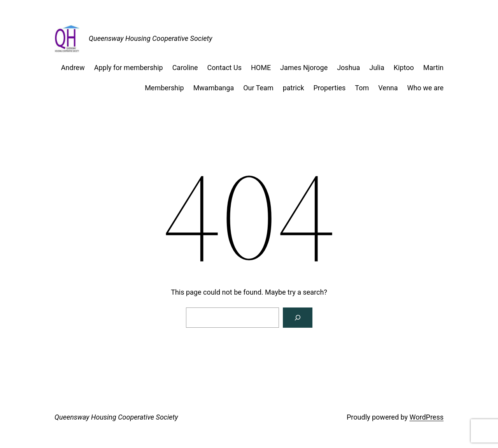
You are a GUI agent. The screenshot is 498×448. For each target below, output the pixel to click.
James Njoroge (304, 68)
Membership (164, 88)
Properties (330, 88)
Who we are (425, 88)
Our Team (258, 88)
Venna (388, 88)
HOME (261, 68)
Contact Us (224, 68)
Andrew (73, 68)
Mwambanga (214, 88)
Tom (362, 88)
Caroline (185, 68)
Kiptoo (404, 68)
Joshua (348, 68)
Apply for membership (129, 68)
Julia (377, 68)
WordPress (427, 417)
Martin (433, 68)
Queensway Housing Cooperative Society (150, 38)
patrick (294, 88)
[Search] (298, 318)
